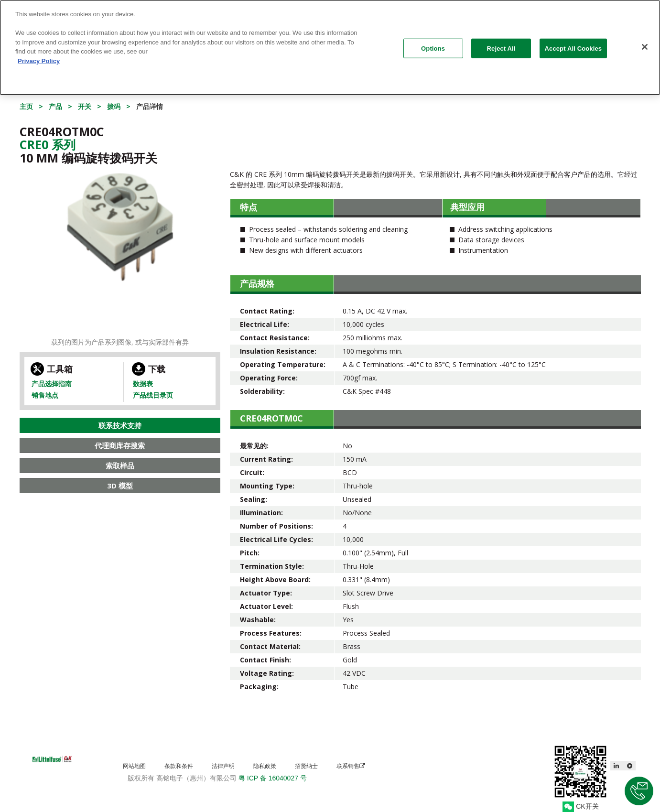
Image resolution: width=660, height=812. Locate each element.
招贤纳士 (306, 766)
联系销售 (351, 766)
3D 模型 (120, 486)
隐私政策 (265, 766)
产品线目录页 (153, 395)
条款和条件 (179, 766)
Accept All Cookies (573, 43)
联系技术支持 (120, 425)
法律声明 (223, 766)
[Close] (645, 42)
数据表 (143, 384)
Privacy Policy (39, 56)
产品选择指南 (52, 384)
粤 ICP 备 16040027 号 (273, 778)
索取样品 (120, 466)
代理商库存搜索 (120, 445)
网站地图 (134, 766)
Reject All (501, 43)
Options (433, 43)
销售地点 (45, 395)
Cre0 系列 (48, 144)
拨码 (114, 106)
